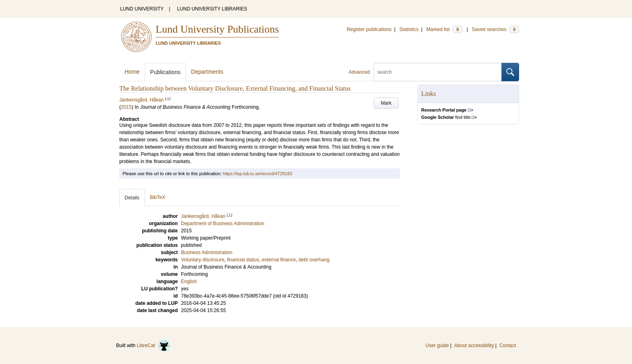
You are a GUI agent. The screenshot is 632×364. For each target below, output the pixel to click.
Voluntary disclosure (203, 260)
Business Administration (207, 252)
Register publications (369, 29)
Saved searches (495, 29)
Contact (508, 345)
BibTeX (158, 197)
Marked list (444, 29)
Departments (207, 72)
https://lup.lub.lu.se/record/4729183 (258, 174)
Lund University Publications (217, 29)
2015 (126, 107)
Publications (165, 72)
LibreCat (154, 345)
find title (446, 117)
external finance (279, 260)
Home (132, 72)
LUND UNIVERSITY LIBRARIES (212, 9)
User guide (437, 345)
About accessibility (474, 345)
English (189, 281)
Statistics (409, 29)
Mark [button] (386, 103)
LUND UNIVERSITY (142, 9)
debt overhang (314, 260)
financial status (243, 260)
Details (132, 198)
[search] (438, 72)
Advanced (359, 72)
